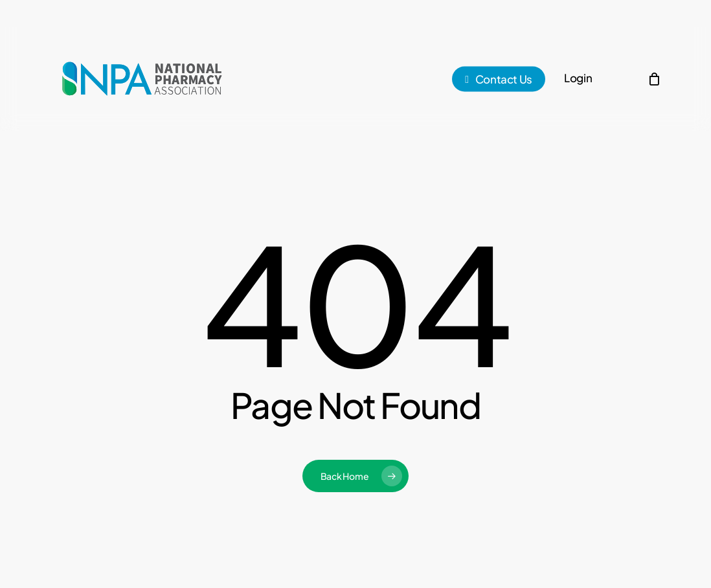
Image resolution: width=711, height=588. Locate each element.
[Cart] (654, 79)
